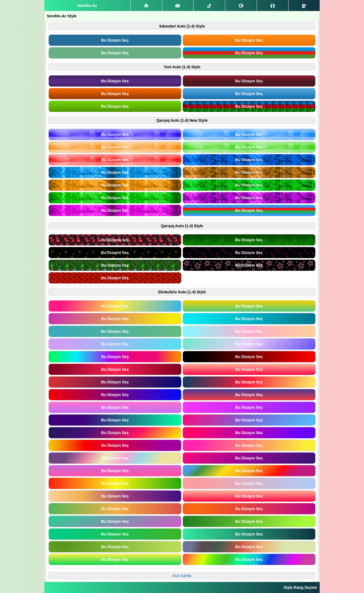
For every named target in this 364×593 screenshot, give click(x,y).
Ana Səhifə (182, 576)
